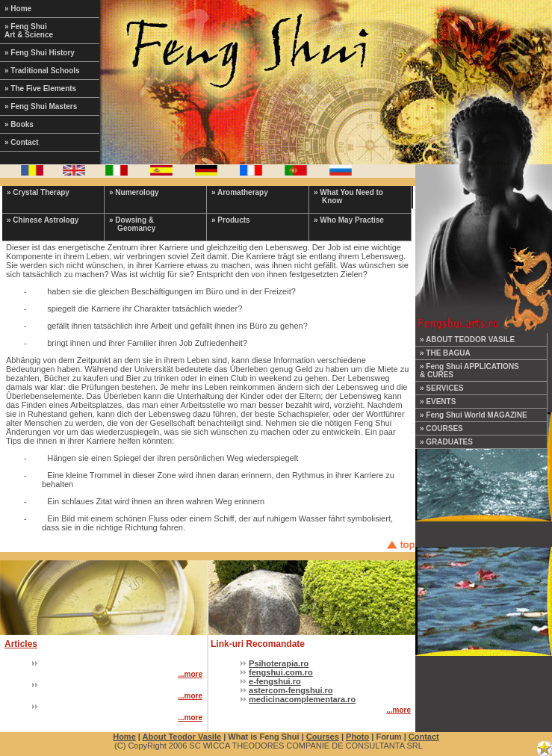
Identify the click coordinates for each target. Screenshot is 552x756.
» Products (231, 220)
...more (190, 674)
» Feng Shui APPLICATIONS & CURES (469, 371)
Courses (323, 737)
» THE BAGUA (445, 353)
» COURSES (441, 428)
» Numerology (134, 192)
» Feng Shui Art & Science (29, 31)
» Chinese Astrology (43, 220)
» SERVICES (442, 388)
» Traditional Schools (42, 71)
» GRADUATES (446, 442)
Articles (21, 644)
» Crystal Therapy (38, 192)
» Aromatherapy (240, 192)
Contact (424, 737)
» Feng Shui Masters (41, 106)
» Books (19, 124)
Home (124, 737)
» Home (18, 9)
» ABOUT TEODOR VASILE (467, 340)
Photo (357, 737)
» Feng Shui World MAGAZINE (474, 415)
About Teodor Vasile (182, 737)
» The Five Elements (40, 89)
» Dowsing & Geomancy (132, 224)
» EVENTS (438, 402)
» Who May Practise (349, 220)
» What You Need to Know (348, 196)
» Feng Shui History (40, 53)
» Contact (22, 142)
